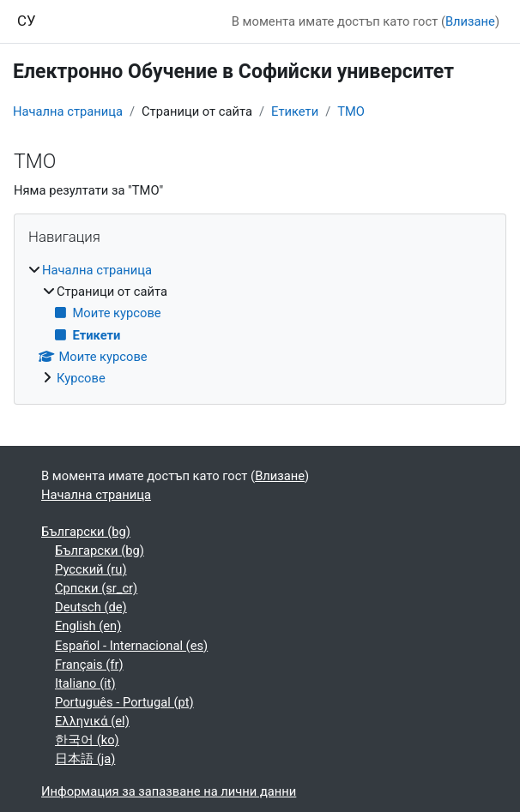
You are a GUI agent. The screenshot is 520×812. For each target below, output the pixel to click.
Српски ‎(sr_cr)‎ (96, 588)
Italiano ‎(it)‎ (85, 683)
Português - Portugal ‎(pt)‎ (124, 702)
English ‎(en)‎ (88, 626)
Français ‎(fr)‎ (89, 665)
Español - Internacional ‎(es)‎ (131, 646)
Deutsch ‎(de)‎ (91, 607)
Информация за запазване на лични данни (169, 791)
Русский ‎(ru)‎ (91, 569)
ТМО (351, 111)
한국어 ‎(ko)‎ (87, 740)
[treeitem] (260, 324)
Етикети (295, 111)
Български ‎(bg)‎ (86, 532)
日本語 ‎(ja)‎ (85, 759)
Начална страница (68, 111)
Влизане (470, 21)
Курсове (81, 378)
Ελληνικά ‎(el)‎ (92, 721)
